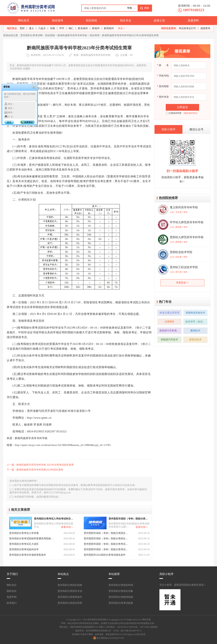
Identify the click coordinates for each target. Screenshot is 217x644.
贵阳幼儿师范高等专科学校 (187, 237)
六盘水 (42, 28)
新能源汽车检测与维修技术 (170, 331)
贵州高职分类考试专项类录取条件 (28, 555)
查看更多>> (182, 283)
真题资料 (193, 20)
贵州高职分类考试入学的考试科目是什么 (54, 519)
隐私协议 (12, 591)
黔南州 (96, 28)
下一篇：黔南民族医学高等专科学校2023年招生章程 (35, 470)
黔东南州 (83, 28)
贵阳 (22, 28)
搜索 (147, 8)
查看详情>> (67, 527)
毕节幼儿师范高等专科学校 (187, 222)
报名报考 (58, 20)
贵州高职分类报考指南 (121, 597)
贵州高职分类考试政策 (121, 603)
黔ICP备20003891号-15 (131, 631)
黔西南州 (109, 28)
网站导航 (147, 620)
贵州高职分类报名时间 (121, 585)
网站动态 (12, 585)
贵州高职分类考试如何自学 (24, 549)
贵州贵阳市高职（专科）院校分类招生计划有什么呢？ (106, 539)
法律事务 (169, 322)
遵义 (31, 28)
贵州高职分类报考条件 (70, 597)
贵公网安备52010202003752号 (110, 638)
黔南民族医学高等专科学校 (72, 35)
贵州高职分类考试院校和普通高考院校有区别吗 (32, 539)
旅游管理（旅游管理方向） (196, 322)
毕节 (62, 28)
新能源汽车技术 (169, 340)
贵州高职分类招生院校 (70, 585)
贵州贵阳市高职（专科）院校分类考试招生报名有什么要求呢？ (106, 549)
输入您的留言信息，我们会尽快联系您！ (20, 97)
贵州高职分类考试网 (31, 35)
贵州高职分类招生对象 (121, 591)
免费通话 (28, 122)
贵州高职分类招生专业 (70, 591)
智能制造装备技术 (195, 313)
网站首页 (24, 20)
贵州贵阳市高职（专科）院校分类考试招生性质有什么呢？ (129, 519)
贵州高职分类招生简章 (70, 603)
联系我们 (12, 603)
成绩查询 (205, 28)
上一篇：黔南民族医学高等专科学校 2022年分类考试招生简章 (40, 465)
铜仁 (71, 28)
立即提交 (182, 107)
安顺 (52, 28)
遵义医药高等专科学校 (184, 207)
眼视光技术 (195, 340)
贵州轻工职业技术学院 (184, 267)
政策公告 (159, 20)
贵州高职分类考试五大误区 (24, 544)
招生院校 (91, 20)
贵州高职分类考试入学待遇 (24, 533)
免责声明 (12, 597)
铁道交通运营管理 (169, 313)
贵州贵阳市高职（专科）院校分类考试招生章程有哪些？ (106, 544)
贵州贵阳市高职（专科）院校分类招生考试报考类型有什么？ (106, 533)
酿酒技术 (195, 331)
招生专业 (126, 20)
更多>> (122, 28)
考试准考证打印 (187, 28)
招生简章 (95, 35)
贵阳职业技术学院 (181, 252)
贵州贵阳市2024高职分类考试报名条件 (105, 555)
